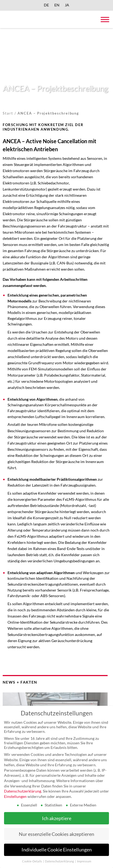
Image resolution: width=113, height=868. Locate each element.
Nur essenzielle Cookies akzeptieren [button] (56, 834)
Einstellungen (15, 796)
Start (8, 113)
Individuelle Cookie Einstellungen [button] (57, 850)
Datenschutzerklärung (23, 791)
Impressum (84, 861)
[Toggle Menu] (105, 19)
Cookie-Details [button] (32, 861)
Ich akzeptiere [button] (57, 818)
